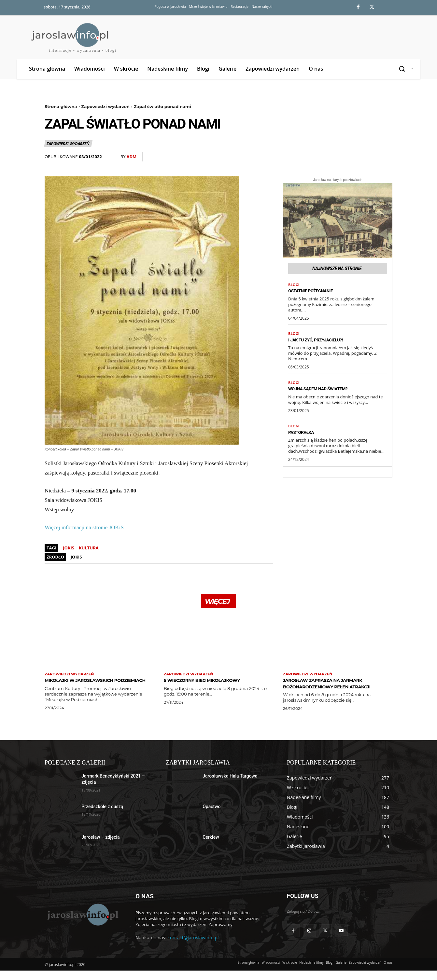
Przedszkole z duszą (102, 816)
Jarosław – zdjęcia (100, 847)
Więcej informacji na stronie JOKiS (84, 527)
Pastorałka (305, 435)
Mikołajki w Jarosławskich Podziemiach (89, 686)
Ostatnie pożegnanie (317, 292)
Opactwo (211, 816)
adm (131, 157)
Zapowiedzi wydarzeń (106, 106)
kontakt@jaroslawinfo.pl (193, 947)
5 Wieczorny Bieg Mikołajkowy (213, 683)
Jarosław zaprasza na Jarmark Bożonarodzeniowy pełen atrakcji (334, 690)
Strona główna (61, 106)
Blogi (294, 286)
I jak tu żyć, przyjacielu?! (324, 342)
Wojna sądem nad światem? (327, 391)
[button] (402, 69)
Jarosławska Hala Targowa (230, 785)
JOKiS (76, 557)
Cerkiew (211, 847)
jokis (69, 548)
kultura (89, 548)
